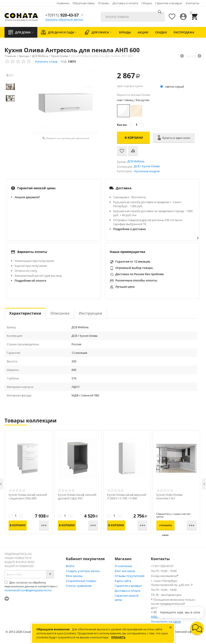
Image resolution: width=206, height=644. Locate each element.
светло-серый (172, 87)
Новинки (63, 3)
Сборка (147, 3)
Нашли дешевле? (27, 197)
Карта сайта (123, 581)
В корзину (134, 138)
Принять (118, 637)
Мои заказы (74, 576)
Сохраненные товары (81, 581)
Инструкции (91, 313)
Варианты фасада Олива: (134, 95)
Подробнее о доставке (129, 229)
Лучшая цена (125, 287)
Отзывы (104, 3)
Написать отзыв (46, 61)
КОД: (64, 62)
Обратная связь (84, 3)
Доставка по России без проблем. (140, 274)
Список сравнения (79, 586)
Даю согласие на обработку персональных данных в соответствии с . (31, 586)
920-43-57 (62, 15)
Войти (70, 566)
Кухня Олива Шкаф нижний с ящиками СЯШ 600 (28, 497)
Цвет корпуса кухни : (131, 86)
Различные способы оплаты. (137, 280)
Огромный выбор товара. (134, 268)
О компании (123, 566)
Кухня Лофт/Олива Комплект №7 (169, 497)
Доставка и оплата (125, 3)
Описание (60, 313)
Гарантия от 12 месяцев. (133, 261)
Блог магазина (125, 571)
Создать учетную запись (83, 571)
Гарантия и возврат (169, 3)
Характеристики (25, 313)
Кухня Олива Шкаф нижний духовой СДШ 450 (77, 497)
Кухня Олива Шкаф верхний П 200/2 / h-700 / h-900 (127, 497)
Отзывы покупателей (130, 576)
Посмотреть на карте (166, 622)
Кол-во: (122, 125)
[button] (197, 628)
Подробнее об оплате (30, 281)
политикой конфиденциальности (28, 590)
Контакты (193, 3)
